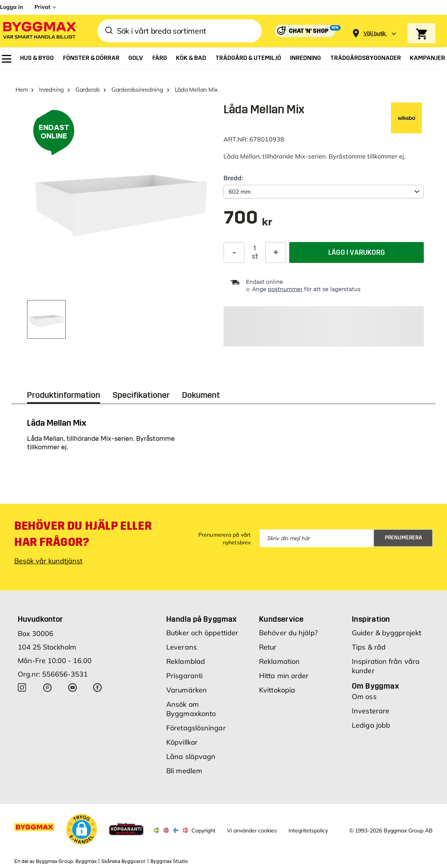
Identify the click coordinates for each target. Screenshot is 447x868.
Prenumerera (403, 538)
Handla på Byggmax (202, 619)
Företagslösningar (196, 728)
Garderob (88, 90)
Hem (21, 90)
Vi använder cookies (252, 830)
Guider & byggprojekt (386, 633)
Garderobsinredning (137, 90)
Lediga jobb (371, 725)
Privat (42, 7)
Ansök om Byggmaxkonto (191, 709)
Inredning (51, 90)
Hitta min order (284, 676)
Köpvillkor (182, 742)
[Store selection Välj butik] (375, 33)
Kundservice (281, 619)
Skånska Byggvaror (124, 861)
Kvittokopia (277, 690)
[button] (82, 829)
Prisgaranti (184, 676)
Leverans (182, 647)
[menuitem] (7, 59)
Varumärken (187, 690)
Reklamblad (186, 661)
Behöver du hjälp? (288, 633)
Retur (268, 647)
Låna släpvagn (191, 756)
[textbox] (248, 221)
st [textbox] (255, 256)
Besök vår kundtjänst (48, 561)
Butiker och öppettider (202, 633)
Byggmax (86, 861)
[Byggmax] (39, 31)
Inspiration (371, 619)
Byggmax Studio (169, 861)
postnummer (285, 289)
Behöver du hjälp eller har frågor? (83, 534)
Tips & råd (369, 647)
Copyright (203, 830)
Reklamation (279, 661)
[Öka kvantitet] (276, 252)
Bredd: (233, 178)
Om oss (364, 697)
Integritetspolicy (308, 830)
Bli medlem (184, 771)
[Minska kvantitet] (234, 252)
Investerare (371, 711)
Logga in (11, 7)
